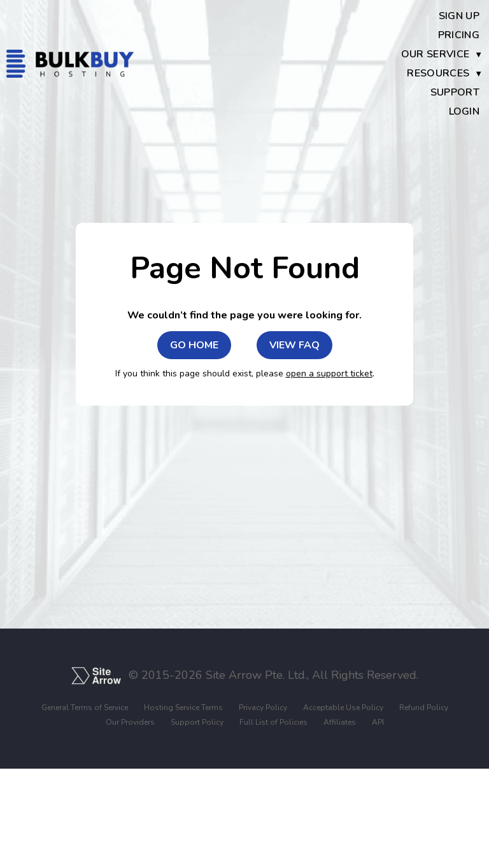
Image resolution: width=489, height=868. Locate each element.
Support (455, 92)
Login (464, 111)
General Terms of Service (85, 708)
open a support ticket (329, 374)
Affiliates (340, 722)
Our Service (435, 54)
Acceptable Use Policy (343, 708)
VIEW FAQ (294, 345)
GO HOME (194, 345)
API (378, 722)
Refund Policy (424, 708)
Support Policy (197, 722)
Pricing (459, 35)
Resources (438, 73)
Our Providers (130, 722)
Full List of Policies (273, 722)
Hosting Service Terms (183, 708)
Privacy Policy (263, 708)
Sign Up (459, 16)
